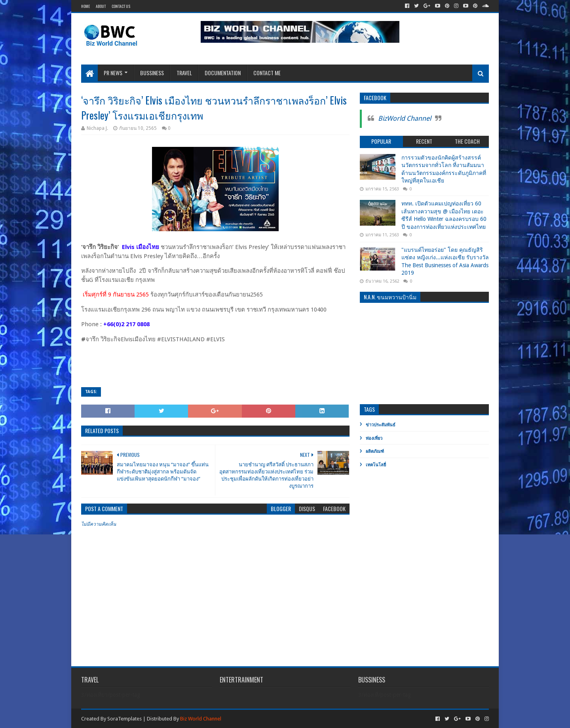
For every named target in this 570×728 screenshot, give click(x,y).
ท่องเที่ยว (374, 438)
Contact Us (121, 6)
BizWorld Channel (405, 118)
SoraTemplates (124, 719)
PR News (113, 73)
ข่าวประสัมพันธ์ (381, 425)
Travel (184, 73)
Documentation (223, 73)
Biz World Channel (201, 719)
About (101, 6)
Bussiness (152, 73)
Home (85, 6)
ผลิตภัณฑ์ (375, 451)
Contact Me (267, 73)
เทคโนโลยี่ (376, 465)
